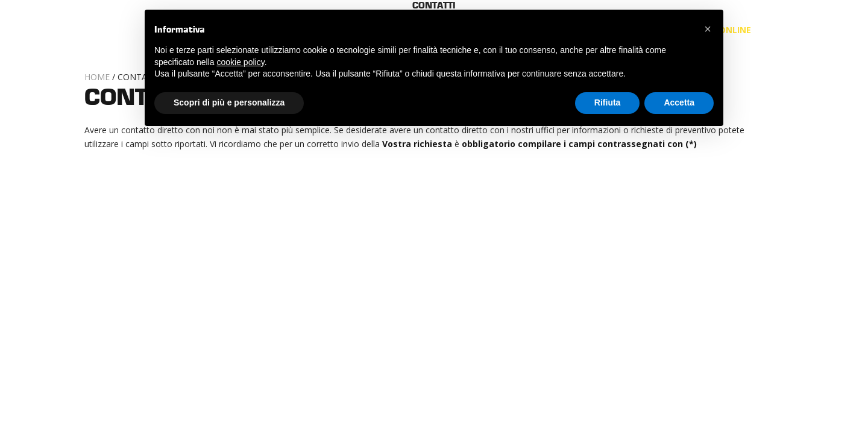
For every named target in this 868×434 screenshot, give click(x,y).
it (769, 30)
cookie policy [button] (241, 62)
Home (97, 77)
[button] (708, 29)
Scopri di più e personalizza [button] (229, 102)
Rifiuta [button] (608, 102)
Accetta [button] (679, 102)
